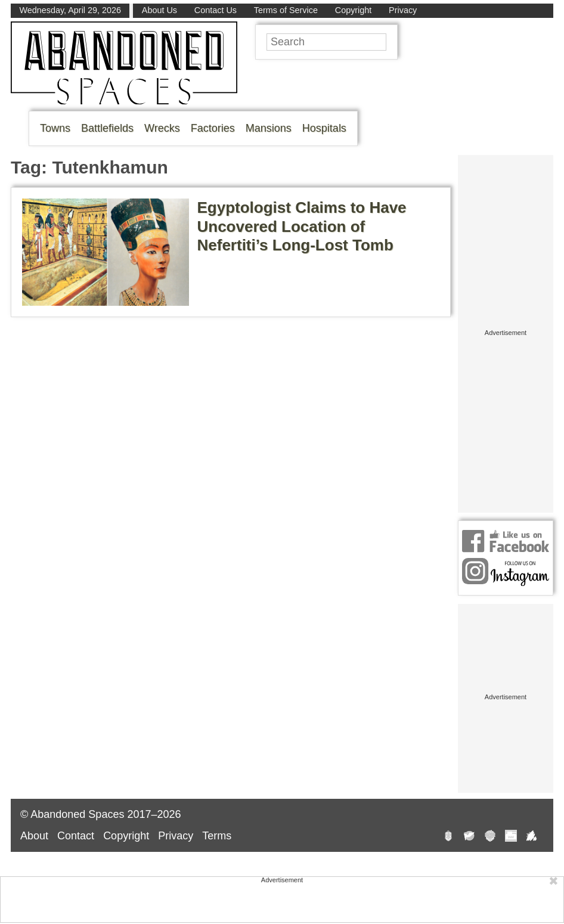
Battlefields (107, 128)
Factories (213, 128)
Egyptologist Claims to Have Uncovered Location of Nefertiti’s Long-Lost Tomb (302, 226)
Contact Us (216, 10)
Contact (76, 836)
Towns (55, 128)
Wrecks (162, 128)
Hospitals (324, 128)
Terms (217, 836)
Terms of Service (286, 10)
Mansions (269, 128)
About (34, 836)
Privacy (403, 10)
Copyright (354, 10)
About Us (159, 10)
